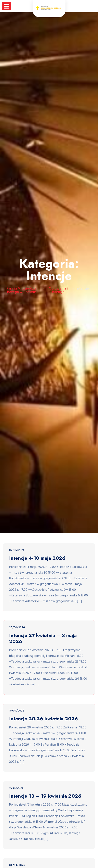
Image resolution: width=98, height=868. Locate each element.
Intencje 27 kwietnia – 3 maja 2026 (43, 638)
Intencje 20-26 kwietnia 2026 (44, 719)
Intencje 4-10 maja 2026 (37, 558)
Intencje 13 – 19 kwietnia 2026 (45, 796)
